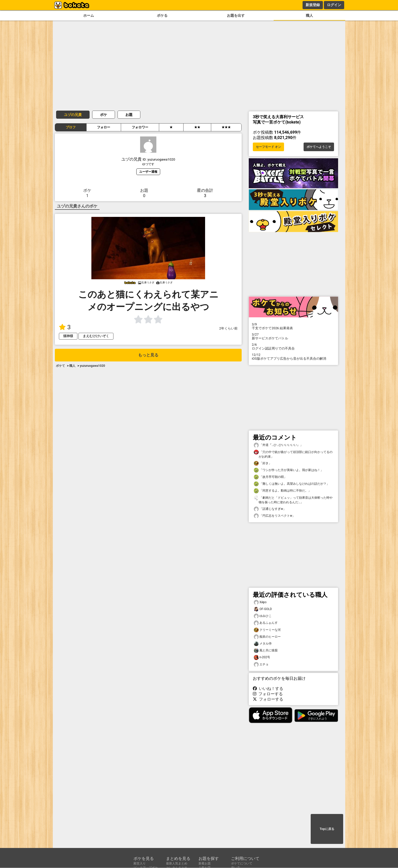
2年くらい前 (228, 328)
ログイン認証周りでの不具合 (293, 346)
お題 (129, 115)
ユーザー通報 (148, 172)
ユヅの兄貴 (73, 115)
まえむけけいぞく (96, 336)
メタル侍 (263, 644)
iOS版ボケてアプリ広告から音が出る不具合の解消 (293, 357)
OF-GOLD (263, 609)
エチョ (261, 664)
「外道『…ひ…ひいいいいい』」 (278, 445)
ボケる (162, 16)
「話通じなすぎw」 (270, 509)
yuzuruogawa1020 (92, 366)
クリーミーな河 (267, 630)
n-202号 (262, 657)
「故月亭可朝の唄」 (270, 477)
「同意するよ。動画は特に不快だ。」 (283, 491)
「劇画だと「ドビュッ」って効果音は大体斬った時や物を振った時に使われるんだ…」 (293, 500)
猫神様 (68, 336)
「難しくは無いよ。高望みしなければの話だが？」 (292, 484)
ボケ (104, 115)
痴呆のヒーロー (267, 637)
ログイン (334, 5)
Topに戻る (327, 829)
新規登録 (313, 5)
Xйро (260, 602)
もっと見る (148, 355)
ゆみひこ (263, 616)
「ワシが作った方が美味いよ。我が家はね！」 (289, 470)
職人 (309, 16)
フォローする (268, 694)
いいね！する (268, 689)
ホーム (89, 16)
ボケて (60, 366)
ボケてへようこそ (319, 147)
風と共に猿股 (266, 650)
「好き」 (263, 463)
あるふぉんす (266, 623)
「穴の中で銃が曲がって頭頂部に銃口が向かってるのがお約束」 (293, 454)
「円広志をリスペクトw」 (275, 516)
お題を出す (236, 16)
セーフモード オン (268, 147)
